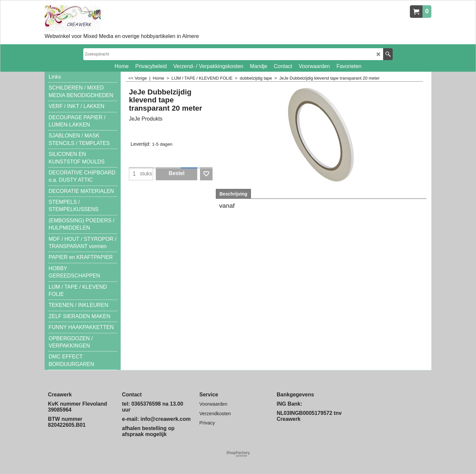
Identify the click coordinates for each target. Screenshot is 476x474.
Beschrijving (233, 194)
